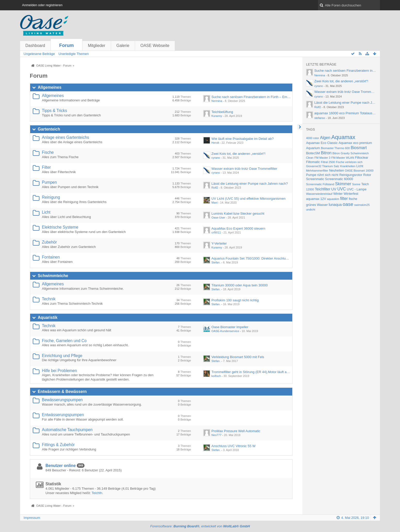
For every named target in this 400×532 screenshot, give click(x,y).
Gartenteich (49, 129)
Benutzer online (61, 466)
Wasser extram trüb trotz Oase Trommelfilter (244, 169)
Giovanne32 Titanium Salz (323, 166)
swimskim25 (362, 205)
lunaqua (335, 205)
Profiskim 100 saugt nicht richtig (235, 300)
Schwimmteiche (53, 276)
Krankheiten (348, 166)
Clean (310, 158)
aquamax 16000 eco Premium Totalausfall (345, 113)
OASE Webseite (155, 46)
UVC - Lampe (357, 189)
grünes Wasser (317, 205)
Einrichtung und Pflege (62, 356)
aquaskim (333, 199)
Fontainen (51, 257)
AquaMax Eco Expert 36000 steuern (238, 228)
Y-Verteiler (219, 243)
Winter (338, 194)
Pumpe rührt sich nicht (322, 175)
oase (348, 204)
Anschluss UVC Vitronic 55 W (233, 446)
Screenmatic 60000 (339, 179)
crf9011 (216, 232)
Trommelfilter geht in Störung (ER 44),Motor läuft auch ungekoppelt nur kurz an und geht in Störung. (286, 372)
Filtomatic (313, 162)
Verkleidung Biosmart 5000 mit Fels (238, 357)
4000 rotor (312, 138)
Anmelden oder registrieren (42, 5)
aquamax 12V (316, 199)
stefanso (320, 118)
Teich (365, 184)
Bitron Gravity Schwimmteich (351, 153)
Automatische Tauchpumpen (67, 430)
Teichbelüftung (222, 112)
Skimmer (343, 184)
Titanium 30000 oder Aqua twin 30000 (240, 285)
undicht (311, 209)
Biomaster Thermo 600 (335, 148)
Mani (214, 203)
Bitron (326, 153)
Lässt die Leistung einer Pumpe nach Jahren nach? (249, 184)
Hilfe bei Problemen (60, 371)
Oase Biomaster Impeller (230, 327)
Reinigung (51, 197)
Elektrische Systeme (60, 227)
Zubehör (49, 242)
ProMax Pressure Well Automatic (236, 431)
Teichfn (97, 493)
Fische (48, 152)
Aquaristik (48, 317)
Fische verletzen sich (349, 162)
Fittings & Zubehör (58, 445)
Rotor (367, 175)
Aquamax (343, 137)
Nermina (217, 101)
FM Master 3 (322, 158)
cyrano (216, 158)
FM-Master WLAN (343, 158)
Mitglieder (97, 46)
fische (353, 199)
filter (344, 199)
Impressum (32, 518)
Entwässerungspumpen (63, 415)
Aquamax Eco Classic (322, 143)
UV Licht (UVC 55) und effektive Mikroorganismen (248, 199)
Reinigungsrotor (351, 175)
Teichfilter (323, 189)
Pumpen (49, 182)
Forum (67, 45)
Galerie (123, 46)
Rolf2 (215, 188)
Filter (47, 167)
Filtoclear (362, 158)
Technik (49, 299)
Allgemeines (50, 87)
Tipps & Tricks (55, 111)
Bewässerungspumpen (62, 400)
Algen (325, 138)
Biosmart (359, 148)
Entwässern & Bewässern (62, 392)
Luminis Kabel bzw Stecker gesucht (238, 213)
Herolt (215, 143)
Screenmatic (315, 179)
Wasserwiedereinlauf (319, 194)
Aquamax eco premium (355, 143)
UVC (342, 189)
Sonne (356, 184)
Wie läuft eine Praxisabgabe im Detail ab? (242, 139)
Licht (46, 212)
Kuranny (217, 116)
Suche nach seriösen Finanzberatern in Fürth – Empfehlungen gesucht (264, 97)
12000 (310, 189)
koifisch (216, 376)
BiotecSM (313, 153)
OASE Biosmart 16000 (359, 171)
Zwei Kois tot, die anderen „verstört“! (238, 154)
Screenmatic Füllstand (320, 184)
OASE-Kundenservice (225, 331)
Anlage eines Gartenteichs (66, 137)
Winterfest (351, 194)
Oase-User (218, 217)
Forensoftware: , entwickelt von (200, 526)
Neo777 (216, 435)
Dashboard (35, 46)
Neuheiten (337, 171)
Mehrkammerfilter (317, 171)
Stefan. (216, 262)
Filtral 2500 (328, 162)
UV (334, 189)
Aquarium (313, 148)
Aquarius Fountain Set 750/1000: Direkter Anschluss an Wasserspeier (263, 258)
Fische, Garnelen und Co (64, 341)
